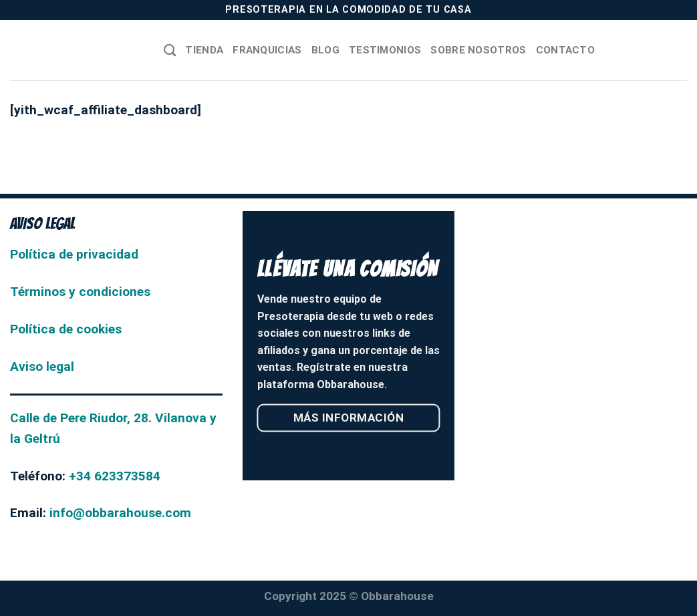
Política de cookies (66, 329)
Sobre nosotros (478, 50)
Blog (325, 50)
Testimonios (385, 50)
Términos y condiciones (80, 292)
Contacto (565, 50)
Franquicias (267, 50)
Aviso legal (42, 366)
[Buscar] (170, 50)
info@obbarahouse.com (120, 513)
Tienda (204, 50)
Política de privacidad (74, 254)
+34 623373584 (115, 476)
